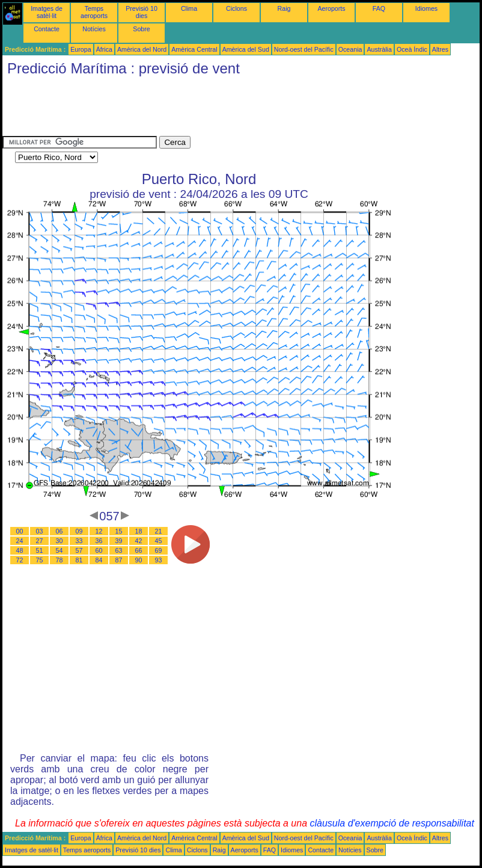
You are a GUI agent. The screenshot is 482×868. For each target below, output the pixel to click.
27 (40, 541)
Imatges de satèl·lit (47, 12)
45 (159, 541)
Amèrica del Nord (142, 49)
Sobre (141, 29)
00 (20, 531)
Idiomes (426, 8)
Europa (81, 49)
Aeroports (331, 8)
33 (79, 541)
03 (40, 531)
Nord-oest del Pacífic (304, 49)
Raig (284, 8)
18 (139, 531)
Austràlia (379, 49)
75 (40, 560)
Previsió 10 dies (142, 12)
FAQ (379, 8)
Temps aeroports (94, 12)
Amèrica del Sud (246, 49)
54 (59, 550)
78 (59, 560)
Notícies (94, 29)
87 (119, 560)
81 (79, 560)
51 (40, 550)
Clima (189, 8)
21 (159, 531)
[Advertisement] (221, 109)
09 (79, 531)
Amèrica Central (194, 49)
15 (119, 531)
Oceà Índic (412, 49)
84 (99, 560)
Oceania (350, 49)
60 (99, 550)
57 (79, 550)
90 (139, 560)
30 (59, 541)
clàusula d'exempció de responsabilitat (392, 823)
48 (20, 550)
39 (119, 541)
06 (59, 531)
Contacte (47, 29)
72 (20, 560)
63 (119, 550)
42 (139, 541)
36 (99, 541)
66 (139, 550)
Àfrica (104, 49)
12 (99, 531)
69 (159, 550)
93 (159, 560)
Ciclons (236, 8)
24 (20, 541)
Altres (440, 49)
